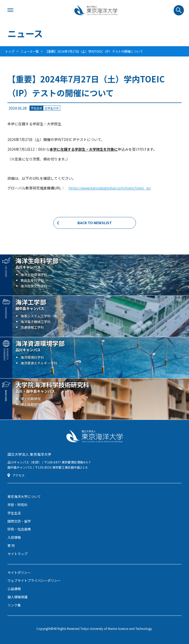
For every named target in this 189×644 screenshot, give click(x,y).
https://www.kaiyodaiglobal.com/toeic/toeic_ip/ (110, 188)
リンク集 (14, 605)
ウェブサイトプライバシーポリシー (34, 580)
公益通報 (14, 589)
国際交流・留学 (19, 521)
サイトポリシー (19, 572)
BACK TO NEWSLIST (95, 223)
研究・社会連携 (19, 529)
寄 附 (11, 546)
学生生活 (14, 513)
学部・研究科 (17, 505)
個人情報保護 (17, 597)
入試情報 (14, 537)
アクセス (19, 475)
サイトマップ (17, 554)
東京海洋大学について (24, 496)
